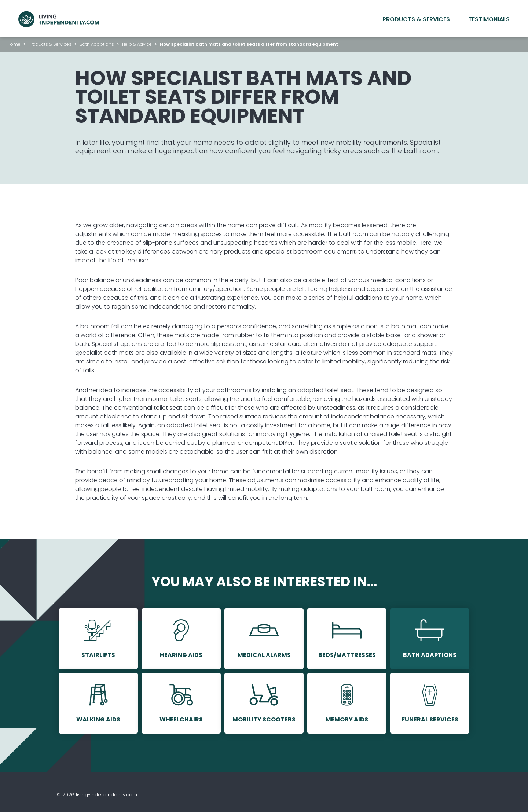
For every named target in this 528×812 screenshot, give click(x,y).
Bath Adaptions (97, 44)
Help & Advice (137, 44)
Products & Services (416, 19)
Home (14, 44)
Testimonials (489, 19)
